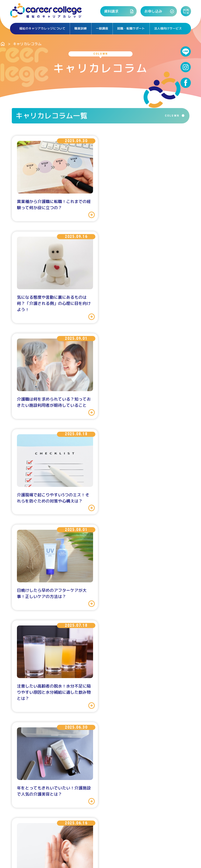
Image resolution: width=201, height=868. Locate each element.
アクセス (137, 754)
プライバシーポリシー (138, 836)
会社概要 (50, 836)
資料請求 (122, 11)
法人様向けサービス (169, 28)
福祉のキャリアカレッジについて (41, 28)
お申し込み (160, 11)
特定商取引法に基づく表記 (88, 836)
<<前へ (58, 656)
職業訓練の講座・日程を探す (66, 754)
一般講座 (102, 28)
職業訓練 (80, 28)
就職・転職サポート (132, 28)
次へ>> (140, 656)
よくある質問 (135, 689)
